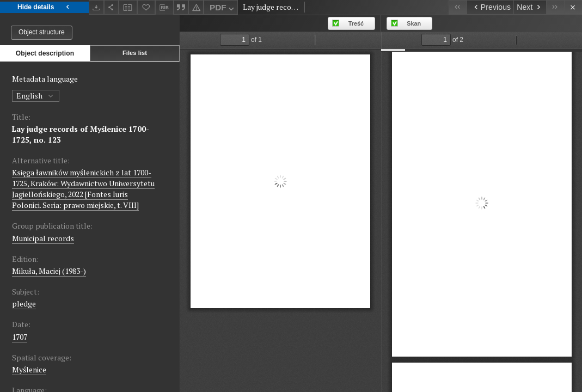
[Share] (112, 7)
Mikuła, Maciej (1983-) (49, 271)
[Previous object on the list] (490, 7)
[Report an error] (196, 7)
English (36, 96)
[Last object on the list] (555, 7)
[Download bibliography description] (164, 8)
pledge (24, 304)
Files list (135, 53)
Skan (414, 23)
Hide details (44, 7)
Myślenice (29, 369)
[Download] (96, 7)
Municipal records (43, 238)
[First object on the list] (458, 7)
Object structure (42, 32)
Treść (356, 23)
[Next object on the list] (530, 7)
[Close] (573, 7)
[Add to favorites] (146, 7)
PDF (223, 9)
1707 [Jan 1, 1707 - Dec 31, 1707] (20, 337)
